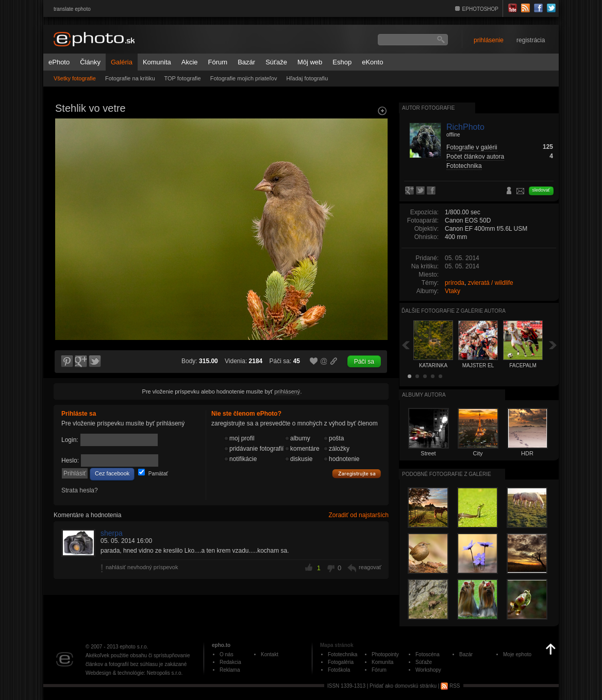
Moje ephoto (517, 654)
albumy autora (424, 395)
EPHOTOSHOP (480, 9)
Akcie (190, 62)
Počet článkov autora (475, 157)
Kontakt (270, 654)
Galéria (122, 62)
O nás (227, 654)
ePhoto (59, 62)
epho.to (221, 645)
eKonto (372, 62)
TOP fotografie (183, 78)
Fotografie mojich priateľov (244, 78)
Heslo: (70, 460)
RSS (450, 686)
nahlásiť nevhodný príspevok (142, 567)
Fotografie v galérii (472, 147)
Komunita (157, 62)
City (478, 453)
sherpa (112, 533)
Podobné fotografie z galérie (447, 474)
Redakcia (230, 662)
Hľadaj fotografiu (307, 78)
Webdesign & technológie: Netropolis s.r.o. (134, 673)
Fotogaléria (341, 662)
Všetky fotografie (75, 78)
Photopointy (385, 654)
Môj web (310, 62)
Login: (70, 440)
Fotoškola (339, 670)
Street (428, 453)
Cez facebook (112, 473)
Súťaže (276, 62)
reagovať (370, 567)
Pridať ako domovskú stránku (403, 686)
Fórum (218, 62)
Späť (406, 345)
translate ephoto (72, 9)
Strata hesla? (80, 490)
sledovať (541, 190)
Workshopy (428, 670)
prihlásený (287, 391)
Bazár (246, 62)
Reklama (230, 670)
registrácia (531, 40)
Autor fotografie (428, 108)
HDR (527, 453)
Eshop (342, 62)
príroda (455, 283)
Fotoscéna (428, 654)
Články (90, 62)
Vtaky (453, 291)
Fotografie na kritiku (130, 78)
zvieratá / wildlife (491, 283)
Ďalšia (553, 345)
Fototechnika (464, 166)
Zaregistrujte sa (357, 474)
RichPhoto (465, 127)
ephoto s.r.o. (134, 647)
